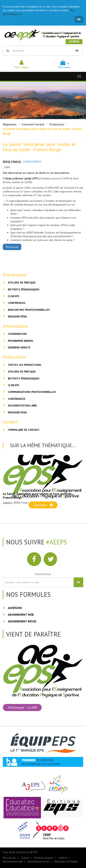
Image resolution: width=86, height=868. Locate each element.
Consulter (43, 505)
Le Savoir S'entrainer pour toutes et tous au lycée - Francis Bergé (38, 496)
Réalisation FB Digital (66, 861)
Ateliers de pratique (22, 283)
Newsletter (43, 574)
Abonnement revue (22, 621)
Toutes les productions (25, 365)
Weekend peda (17, 412)
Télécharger (12, 247)
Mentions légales (44, 858)
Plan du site (9, 858)
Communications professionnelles (32, 392)
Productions (57, 124)
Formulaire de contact (24, 430)
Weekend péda (17, 317)
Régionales (10, 124)
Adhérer (74, 42)
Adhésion (15, 608)
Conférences (17, 303)
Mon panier (64, 65)
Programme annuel (21, 341)
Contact (25, 858)
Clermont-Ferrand (33, 124)
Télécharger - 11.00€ (22, 707)
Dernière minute (19, 347)
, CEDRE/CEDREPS (32, 162)
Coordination (17, 334)
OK (79, 19)
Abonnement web (21, 615)
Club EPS (14, 296)
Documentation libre (22, 406)
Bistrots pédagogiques (24, 289)
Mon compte (22, 65)
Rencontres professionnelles (29, 310)
